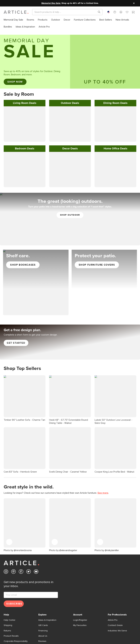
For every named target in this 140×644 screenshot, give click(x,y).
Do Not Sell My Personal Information (51, 631)
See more (103, 319)
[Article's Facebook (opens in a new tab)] (21, 531)
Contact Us (9, 605)
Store (41, 616)
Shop (104, 631)
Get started (16, 256)
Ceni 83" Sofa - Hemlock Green (20, 298)
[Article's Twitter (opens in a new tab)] (29, 531)
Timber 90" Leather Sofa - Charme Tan (24, 290)
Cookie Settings (78, 631)
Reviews (42, 600)
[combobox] (109, 12)
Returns (7, 589)
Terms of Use (10, 631)
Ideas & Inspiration (47, 579)
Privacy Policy (25, 631)
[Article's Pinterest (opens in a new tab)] (13, 531)
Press (41, 605)
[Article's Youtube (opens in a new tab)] (36, 531)
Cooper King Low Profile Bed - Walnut (114, 298)
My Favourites (80, 584)
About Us (43, 595)
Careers (42, 610)
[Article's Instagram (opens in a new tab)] (6, 531)
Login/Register (80, 579)
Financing (43, 589)
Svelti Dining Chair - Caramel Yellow (68, 298)
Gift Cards (43, 584)
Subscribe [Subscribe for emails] (14, 562)
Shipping (8, 584)
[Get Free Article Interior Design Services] (70, 255)
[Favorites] (127, 13)
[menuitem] (13, 20)
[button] (115, 12)
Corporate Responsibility (16, 600)
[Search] (65, 12)
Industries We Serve (117, 589)
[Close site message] (134, 3)
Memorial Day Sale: (51, 3)
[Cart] (133, 13)
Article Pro (113, 579)
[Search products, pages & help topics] (98, 12)
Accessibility (94, 631)
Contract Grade (115, 584)
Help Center (9, 579)
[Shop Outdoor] (70, 132)
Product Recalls (11, 595)
